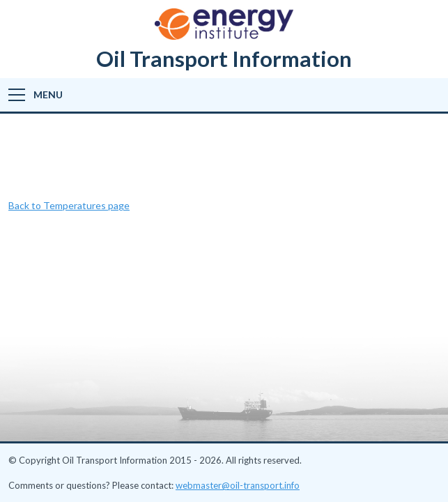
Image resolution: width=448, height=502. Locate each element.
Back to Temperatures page (69, 205)
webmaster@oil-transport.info (238, 485)
